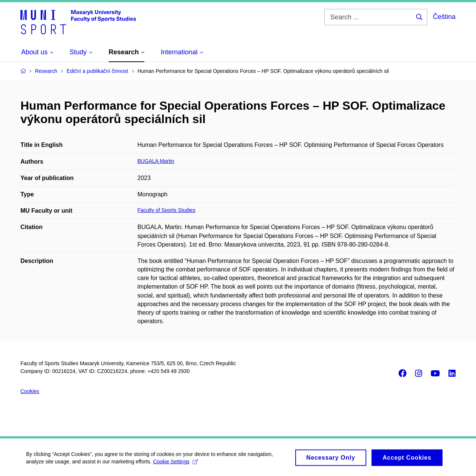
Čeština (444, 17)
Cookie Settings (175, 464)
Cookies (30, 391)
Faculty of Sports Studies (167, 210)
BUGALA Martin (156, 161)
